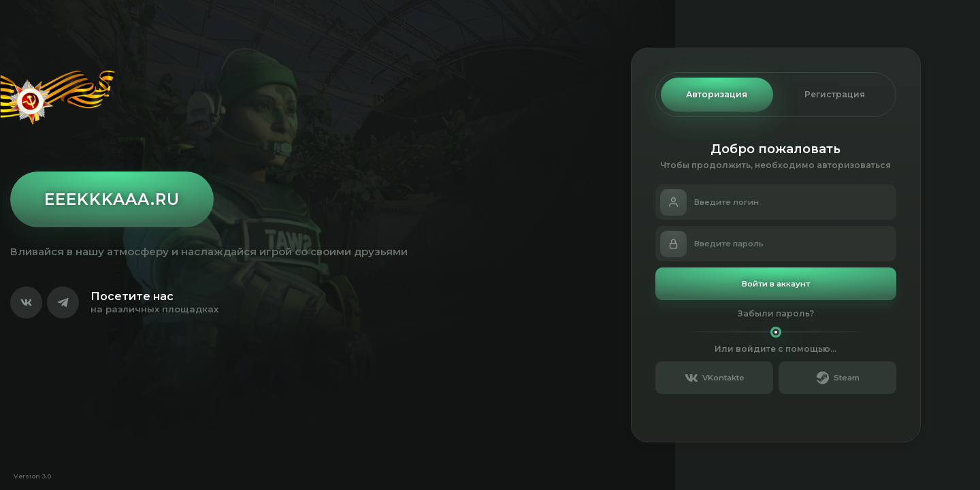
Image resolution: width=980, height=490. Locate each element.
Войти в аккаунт (776, 284)
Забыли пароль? (776, 313)
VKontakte (714, 378)
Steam (837, 378)
